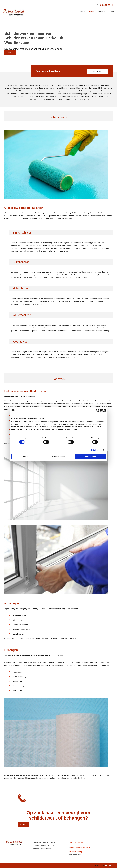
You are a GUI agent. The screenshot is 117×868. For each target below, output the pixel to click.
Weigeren (27, 456)
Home (82, 11)
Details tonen (96, 450)
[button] (10, 53)
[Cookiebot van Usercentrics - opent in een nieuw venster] (96, 410)
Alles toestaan (90, 456)
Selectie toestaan (59, 456)
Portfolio (101, 11)
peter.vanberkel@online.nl (80, 847)
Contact (111, 11)
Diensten (91, 11)
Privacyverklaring (76, 852)
